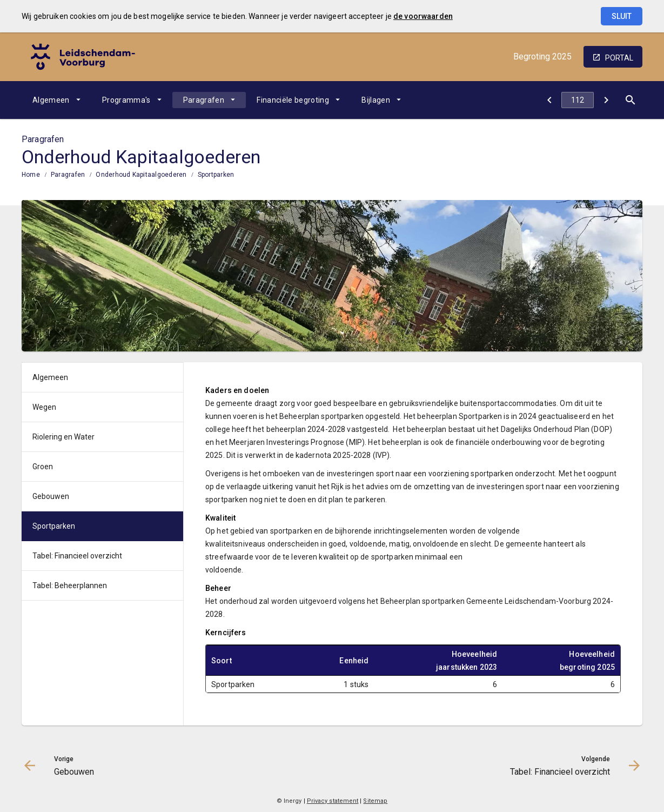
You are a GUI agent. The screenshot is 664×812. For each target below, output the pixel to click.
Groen (43, 467)
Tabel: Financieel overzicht (77, 556)
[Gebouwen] (549, 100)
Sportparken (216, 175)
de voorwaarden (423, 16)
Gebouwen (51, 496)
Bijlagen (376, 100)
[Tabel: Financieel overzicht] (606, 100)
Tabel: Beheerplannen (70, 585)
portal (619, 58)
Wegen (44, 407)
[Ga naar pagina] (578, 100)
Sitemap (375, 801)
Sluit (622, 16)
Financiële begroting (293, 100)
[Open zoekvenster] (630, 100)
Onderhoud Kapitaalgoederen (141, 175)
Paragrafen (204, 100)
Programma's (126, 100)
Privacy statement (333, 801)
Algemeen (51, 100)
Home (31, 175)
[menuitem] (56, 100)
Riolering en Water (63, 437)
